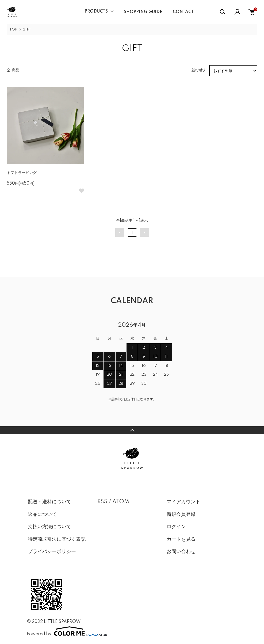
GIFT (27, 30)
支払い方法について (49, 527)
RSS (102, 502)
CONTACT (183, 12)
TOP (13, 30)
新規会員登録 (181, 515)
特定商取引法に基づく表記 (57, 539)
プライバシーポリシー (52, 552)
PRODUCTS (96, 12)
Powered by (67, 631)
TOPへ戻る (132, 430)
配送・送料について (49, 502)
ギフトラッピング (22, 173)
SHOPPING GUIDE (143, 12)
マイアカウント (183, 502)
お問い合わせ (181, 552)
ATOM (121, 502)
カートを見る (181, 539)
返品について (42, 515)
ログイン (176, 527)
